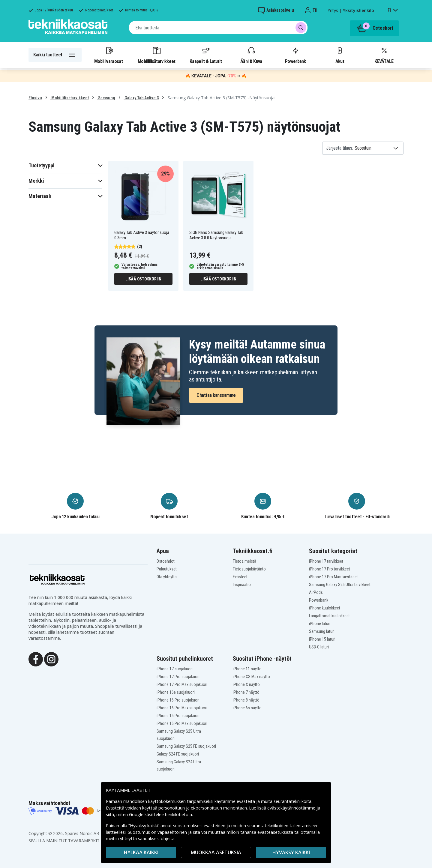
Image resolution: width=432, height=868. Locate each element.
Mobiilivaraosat (108, 55)
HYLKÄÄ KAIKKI (141, 852)
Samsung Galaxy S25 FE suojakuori (186, 746)
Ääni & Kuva (251, 55)
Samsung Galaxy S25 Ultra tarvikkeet (340, 585)
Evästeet (240, 577)
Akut (340, 55)
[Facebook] (36, 659)
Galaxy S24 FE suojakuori (178, 754)
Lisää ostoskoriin (143, 279)
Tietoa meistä (244, 561)
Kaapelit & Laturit (206, 55)
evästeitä (246, 801)
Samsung (106, 98)
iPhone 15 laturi (322, 639)
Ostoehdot (166, 561)
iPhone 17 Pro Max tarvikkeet (333, 577)
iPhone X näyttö (246, 684)
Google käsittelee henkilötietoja (160, 814)
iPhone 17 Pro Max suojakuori (182, 684)
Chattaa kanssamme (216, 395)
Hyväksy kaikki (291, 852)
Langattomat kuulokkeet (329, 616)
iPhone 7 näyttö (246, 692)
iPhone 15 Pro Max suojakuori (182, 723)
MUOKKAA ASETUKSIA (216, 852)
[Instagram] (51, 659)
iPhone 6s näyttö (247, 708)
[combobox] (218, 28)
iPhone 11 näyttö (247, 669)
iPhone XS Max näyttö (251, 677)
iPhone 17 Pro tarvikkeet (330, 569)
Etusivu (35, 98)
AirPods (316, 592)
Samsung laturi (322, 631)
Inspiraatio (242, 585)
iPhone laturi (320, 624)
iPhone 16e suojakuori (176, 692)
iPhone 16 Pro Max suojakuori (182, 708)
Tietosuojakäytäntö (249, 569)
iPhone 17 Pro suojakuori (178, 677)
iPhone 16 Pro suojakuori (178, 700)
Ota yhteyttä (167, 577)
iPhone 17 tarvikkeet (326, 561)
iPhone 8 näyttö (246, 700)
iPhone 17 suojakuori (175, 669)
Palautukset (167, 569)
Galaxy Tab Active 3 (141, 98)
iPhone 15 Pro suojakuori (178, 716)
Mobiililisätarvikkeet (157, 55)
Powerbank (295, 55)
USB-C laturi (319, 647)
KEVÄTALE (384, 55)
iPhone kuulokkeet (325, 608)
